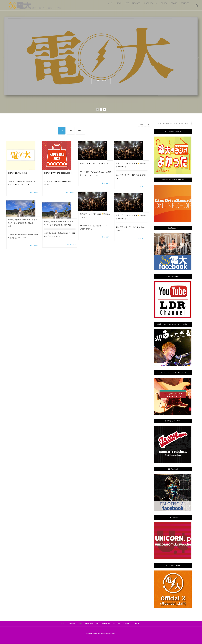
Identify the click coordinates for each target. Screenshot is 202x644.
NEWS (106, 5)
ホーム (95, 5)
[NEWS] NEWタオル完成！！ (22, 179)
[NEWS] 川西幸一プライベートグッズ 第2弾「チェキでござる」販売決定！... (59, 231)
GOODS (159, 5)
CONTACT (184, 5)
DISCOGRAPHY (144, 5)
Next (195, 57)
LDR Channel (101, 81)
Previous (7, 57)
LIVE (117, 5)
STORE (171, 5)
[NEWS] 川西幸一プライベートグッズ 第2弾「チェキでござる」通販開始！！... (23, 228)
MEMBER (128, 5)
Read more (33, 198)
